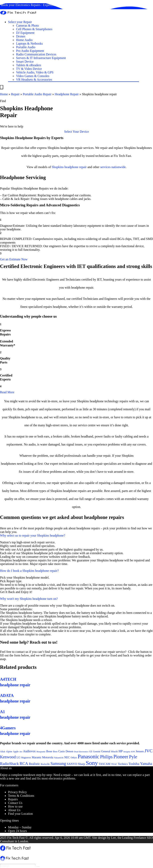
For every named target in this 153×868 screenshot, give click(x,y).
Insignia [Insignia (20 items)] (127, 752)
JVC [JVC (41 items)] (149, 751)
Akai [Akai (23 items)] (3, 751)
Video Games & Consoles (33, 76)
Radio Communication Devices (36, 54)
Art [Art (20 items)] (21, 752)
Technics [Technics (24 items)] (123, 764)
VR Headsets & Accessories (34, 80)
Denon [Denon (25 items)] (69, 751)
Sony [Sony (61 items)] (92, 763)
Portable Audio (26, 47)
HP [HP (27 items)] (121, 751)
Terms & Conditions (21, 796)
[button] (76, 132)
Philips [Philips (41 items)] (106, 757)
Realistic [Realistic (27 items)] (34, 764)
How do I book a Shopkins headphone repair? (29, 571)
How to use (15, 806)
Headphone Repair (67, 94)
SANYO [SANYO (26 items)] (72, 764)
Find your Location (20, 814)
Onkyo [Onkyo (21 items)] (74, 758)
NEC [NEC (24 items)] (67, 757)
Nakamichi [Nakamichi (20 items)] (59, 758)
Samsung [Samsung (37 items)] (58, 764)
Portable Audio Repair (37, 94)
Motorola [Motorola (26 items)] (48, 757)
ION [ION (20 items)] (133, 752)
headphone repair (75, 167)
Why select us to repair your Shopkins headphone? (33, 535)
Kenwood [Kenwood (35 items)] (8, 757)
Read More (7, 392)
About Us (14, 810)
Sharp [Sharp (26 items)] (82, 764)
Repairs (13, 799)
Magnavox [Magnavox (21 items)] (26, 758)
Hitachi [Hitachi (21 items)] (114, 752)
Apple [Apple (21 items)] (16, 752)
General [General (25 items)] (106, 751)
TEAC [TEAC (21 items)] (114, 764)
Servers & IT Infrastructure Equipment (41, 58)
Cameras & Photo (27, 26)
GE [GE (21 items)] (91, 752)
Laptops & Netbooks (29, 44)
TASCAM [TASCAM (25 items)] (104, 764)
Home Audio (24, 40)
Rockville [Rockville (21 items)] (45, 764)
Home (4, 94)
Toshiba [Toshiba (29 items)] (134, 764)
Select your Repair (20, 22)
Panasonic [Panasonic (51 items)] (88, 757)
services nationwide (113, 167)
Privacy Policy (17, 792)
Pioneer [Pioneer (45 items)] (121, 757)
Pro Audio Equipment (30, 51)
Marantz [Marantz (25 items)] (36, 757)
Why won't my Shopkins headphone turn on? (29, 599)
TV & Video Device (29, 69)
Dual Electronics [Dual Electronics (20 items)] (81, 752)
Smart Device (25, 62)
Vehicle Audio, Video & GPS (35, 72)
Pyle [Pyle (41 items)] (133, 757)
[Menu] (2, 87)
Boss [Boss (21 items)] (55, 752)
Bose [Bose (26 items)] (49, 751)
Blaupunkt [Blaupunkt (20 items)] (41, 752)
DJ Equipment (25, 33)
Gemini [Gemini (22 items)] (97, 752)
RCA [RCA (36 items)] (24, 764)
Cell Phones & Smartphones (34, 29)
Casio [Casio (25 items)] (62, 751)
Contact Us (15, 803)
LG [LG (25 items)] (19, 757)
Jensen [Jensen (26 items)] (140, 751)
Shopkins (58, 167)
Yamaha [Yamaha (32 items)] (146, 764)
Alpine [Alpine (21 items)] (9, 752)
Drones (21, 36)
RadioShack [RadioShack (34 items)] (9, 764)
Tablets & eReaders (29, 65)
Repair (15, 94)
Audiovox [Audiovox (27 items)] (29, 751)
